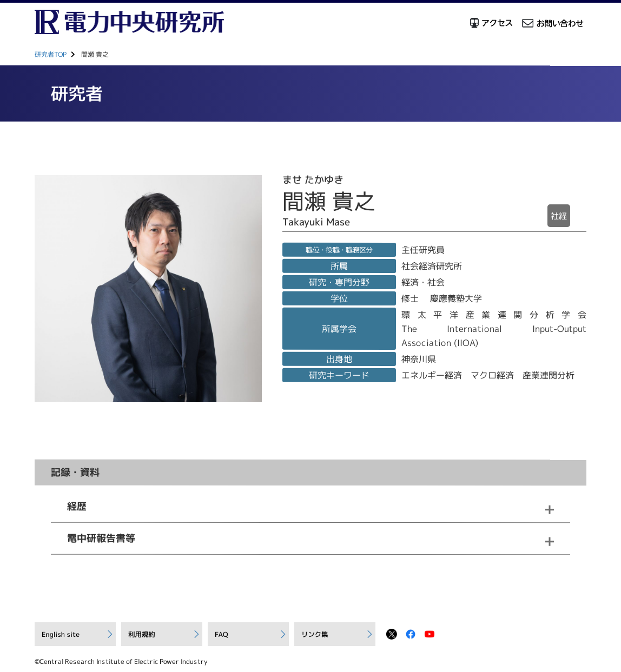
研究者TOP (51, 54)
